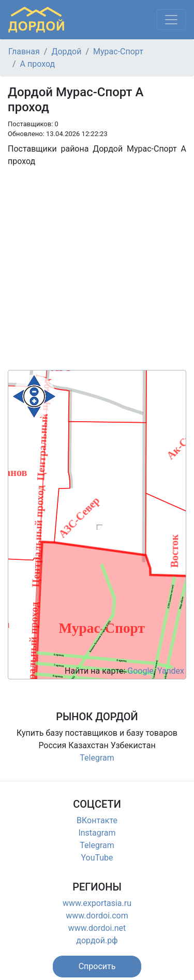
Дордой (66, 51)
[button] (97, 967)
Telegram (97, 758)
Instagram (97, 833)
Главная (24, 51)
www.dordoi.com (97, 916)
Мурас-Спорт (118, 51)
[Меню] (171, 20)
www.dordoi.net (97, 928)
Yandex (171, 671)
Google (140, 671)
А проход (38, 64)
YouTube (97, 858)
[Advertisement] (97, 273)
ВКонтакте (97, 820)
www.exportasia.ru (97, 903)
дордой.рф (97, 940)
